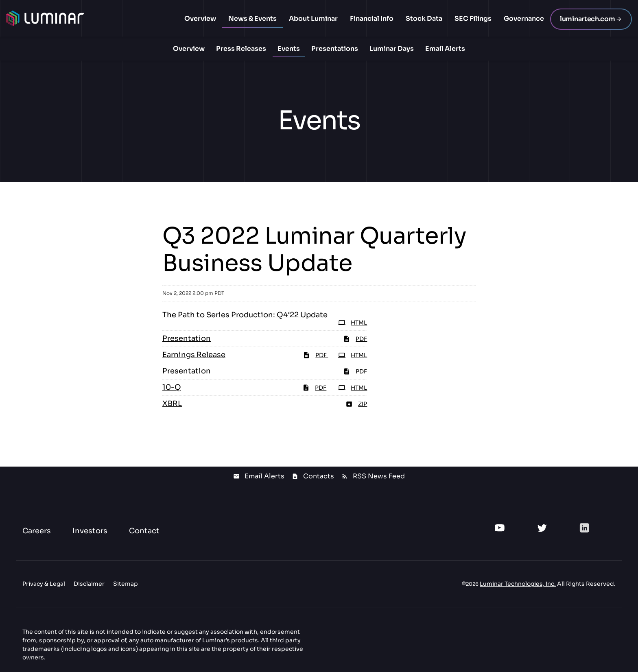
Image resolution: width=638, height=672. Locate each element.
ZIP (356, 404)
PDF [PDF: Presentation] (355, 339)
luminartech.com (587, 19)
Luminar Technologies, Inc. (518, 584)
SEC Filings (473, 19)
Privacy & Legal (44, 584)
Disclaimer (89, 584)
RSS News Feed (379, 476)
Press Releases (241, 49)
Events (289, 49)
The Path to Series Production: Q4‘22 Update (245, 315)
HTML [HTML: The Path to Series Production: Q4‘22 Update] (353, 323)
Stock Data (424, 19)
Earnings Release (194, 355)
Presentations (335, 49)
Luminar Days (392, 49)
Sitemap (126, 584)
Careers (37, 531)
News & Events (252, 19)
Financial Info (372, 19)
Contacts (319, 476)
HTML (353, 355)
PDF (315, 355)
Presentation (187, 338)
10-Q (172, 387)
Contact (144, 531)
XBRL (172, 404)
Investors (90, 531)
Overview (200, 19)
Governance (524, 19)
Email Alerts (445, 49)
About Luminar (313, 19)
